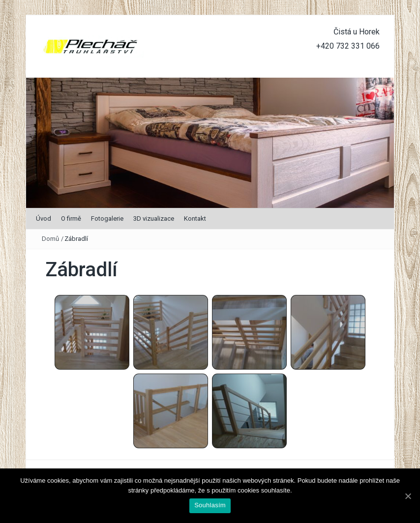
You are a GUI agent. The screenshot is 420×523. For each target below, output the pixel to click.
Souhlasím (210, 505)
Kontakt (195, 218)
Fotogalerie (107, 218)
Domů (50, 239)
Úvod (44, 218)
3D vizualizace (154, 218)
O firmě (71, 218)
